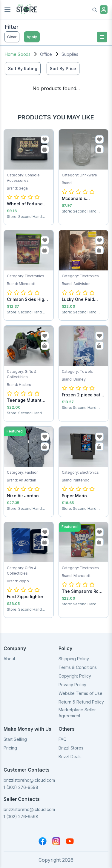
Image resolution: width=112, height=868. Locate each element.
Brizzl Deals (70, 757)
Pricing (10, 748)
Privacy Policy (72, 685)
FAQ (63, 739)
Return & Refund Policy (81, 702)
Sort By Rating (23, 69)
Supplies (70, 54)
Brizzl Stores (71, 748)
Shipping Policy (74, 659)
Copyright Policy (75, 676)
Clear (12, 37)
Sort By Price (63, 69)
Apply (32, 37)
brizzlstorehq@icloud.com (29, 780)
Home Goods (18, 54)
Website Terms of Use (80, 693)
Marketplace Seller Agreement (77, 713)
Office (46, 54)
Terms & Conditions (78, 667)
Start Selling (15, 739)
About (9, 659)
